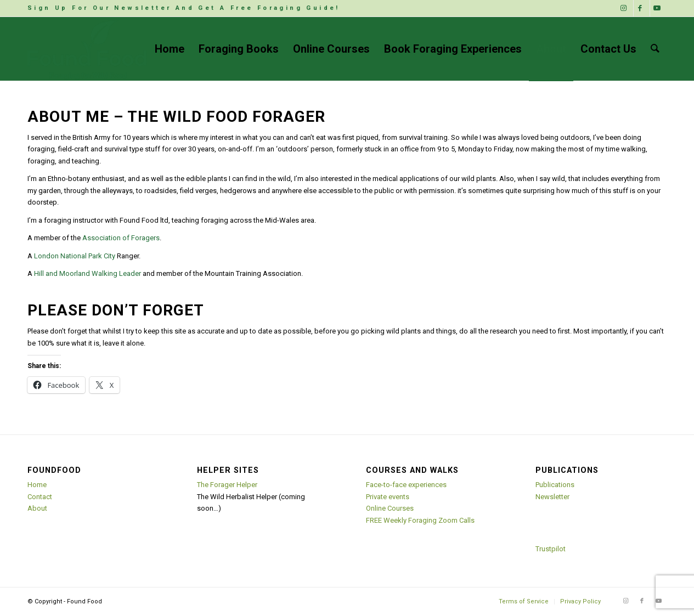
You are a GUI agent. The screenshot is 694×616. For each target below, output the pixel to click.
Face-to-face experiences (406, 485)
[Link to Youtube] (658, 8)
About (37, 508)
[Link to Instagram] (625, 8)
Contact (40, 497)
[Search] (655, 49)
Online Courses (390, 508)
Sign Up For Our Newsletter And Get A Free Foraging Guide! (184, 8)
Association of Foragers (121, 238)
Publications (555, 485)
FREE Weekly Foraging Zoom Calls (420, 520)
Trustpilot (551, 549)
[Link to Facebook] (642, 8)
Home (37, 485)
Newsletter (552, 497)
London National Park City (75, 256)
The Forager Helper (227, 485)
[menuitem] (184, 8)
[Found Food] (88, 49)
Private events (388, 497)
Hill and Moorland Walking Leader (88, 273)
